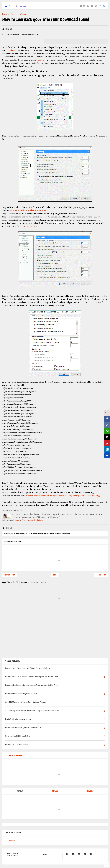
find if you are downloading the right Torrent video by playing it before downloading (62, 496)
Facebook (31, 520)
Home (5, 14)
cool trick (12, 51)
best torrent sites (29, 226)
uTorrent (23, 14)
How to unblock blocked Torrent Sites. (30, 210)
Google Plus (20, 520)
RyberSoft (12, 840)
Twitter (40, 520)
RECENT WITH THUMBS (14, 755)
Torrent (13, 14)
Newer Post (10, 575)
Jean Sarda (59, 223)
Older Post (101, 575)
